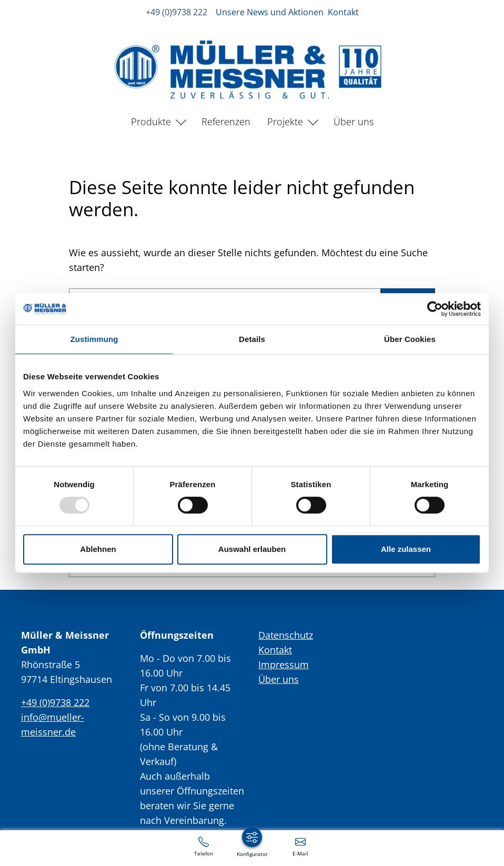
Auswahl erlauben (252, 549)
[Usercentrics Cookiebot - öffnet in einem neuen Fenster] (435, 309)
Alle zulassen (406, 549)
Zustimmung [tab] (94, 339)
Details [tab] (252, 339)
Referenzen (226, 122)
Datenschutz (286, 635)
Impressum (284, 664)
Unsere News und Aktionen (270, 12)
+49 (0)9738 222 (177, 12)
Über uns (354, 122)
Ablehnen (98, 549)
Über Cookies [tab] (410, 339)
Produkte (151, 122)
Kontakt (343, 12)
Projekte (285, 122)
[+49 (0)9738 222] (204, 846)
